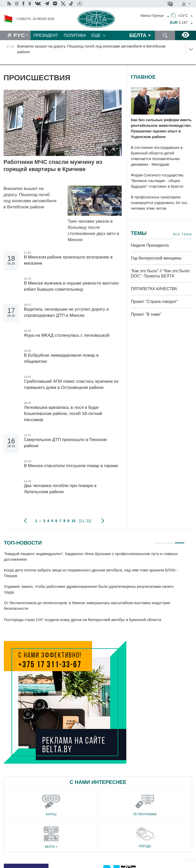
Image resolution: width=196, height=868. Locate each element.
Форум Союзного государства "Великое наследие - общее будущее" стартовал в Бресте (157, 181)
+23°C (179, 15)
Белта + (140, 35)
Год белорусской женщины (156, 258)
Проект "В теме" (147, 314)
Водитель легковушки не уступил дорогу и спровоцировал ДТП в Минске (66, 312)
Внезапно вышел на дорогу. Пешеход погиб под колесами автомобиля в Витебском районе (30, 198)
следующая (103, 521)
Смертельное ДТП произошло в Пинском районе (65, 443)
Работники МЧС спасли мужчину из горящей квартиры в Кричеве (53, 166)
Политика (75, 35)
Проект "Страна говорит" (154, 302)
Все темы (182, 234)
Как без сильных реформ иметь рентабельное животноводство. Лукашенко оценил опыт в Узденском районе (161, 128)
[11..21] (85, 521)
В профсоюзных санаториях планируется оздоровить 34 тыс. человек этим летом (160, 203)
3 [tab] (180, 541)
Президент (46, 35)
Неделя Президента (150, 245)
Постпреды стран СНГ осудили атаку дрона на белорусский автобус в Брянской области (83, 620)
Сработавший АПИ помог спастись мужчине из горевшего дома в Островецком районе (71, 384)
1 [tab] (159, 541)
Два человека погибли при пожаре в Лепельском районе (60, 489)
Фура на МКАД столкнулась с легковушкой (67, 335)
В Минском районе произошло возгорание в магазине (68, 260)
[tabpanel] (94, 587)
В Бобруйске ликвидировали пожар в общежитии (61, 358)
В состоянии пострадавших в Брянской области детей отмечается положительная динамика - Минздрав (157, 156)
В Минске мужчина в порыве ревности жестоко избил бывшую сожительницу (71, 286)
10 (73, 521)
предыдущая (25, 521)
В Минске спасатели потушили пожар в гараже (71, 466)
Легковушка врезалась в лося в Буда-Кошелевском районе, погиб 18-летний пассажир (63, 414)
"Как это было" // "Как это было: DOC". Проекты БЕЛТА (161, 273)
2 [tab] (169, 541)
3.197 (179, 22)
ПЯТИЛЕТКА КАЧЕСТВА (154, 289)
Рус (19, 35)
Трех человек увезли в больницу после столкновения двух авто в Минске (93, 230)
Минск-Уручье (152, 15)
